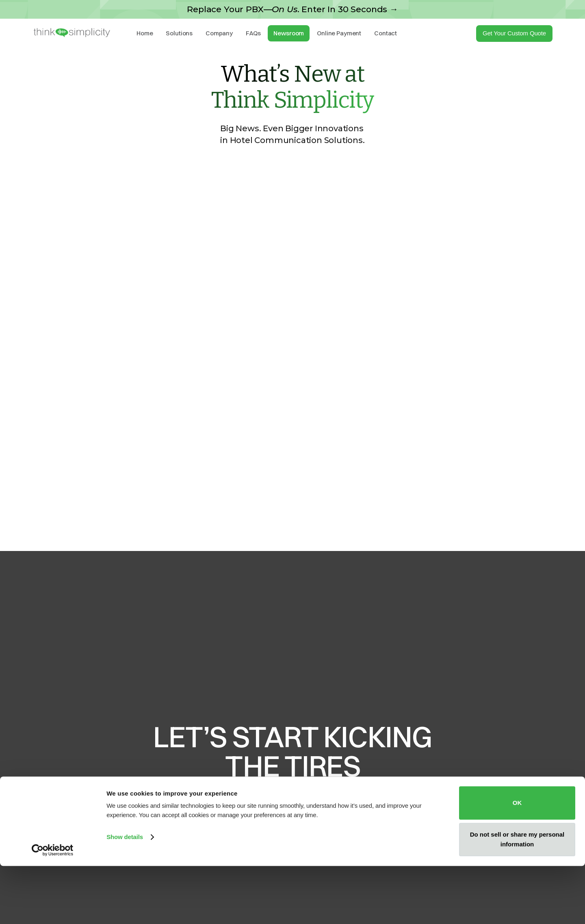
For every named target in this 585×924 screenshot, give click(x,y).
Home (145, 33)
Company (219, 33)
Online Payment (339, 33)
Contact (386, 33)
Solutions (179, 33)
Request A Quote (293, 830)
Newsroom (289, 33)
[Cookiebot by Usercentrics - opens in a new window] (53, 908)
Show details (125, 895)
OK (517, 861)
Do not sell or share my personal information (517, 897)
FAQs (253, 33)
